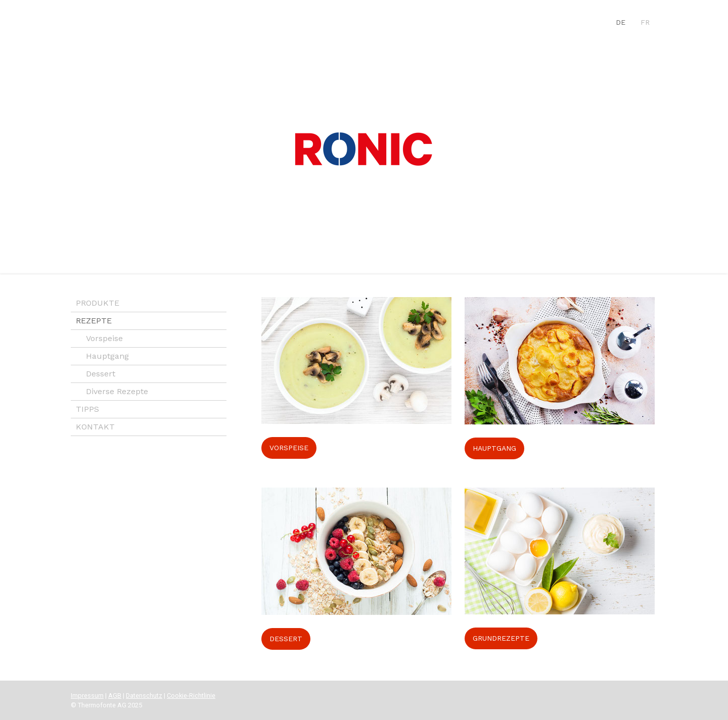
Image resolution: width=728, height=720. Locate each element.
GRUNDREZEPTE (501, 638)
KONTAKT (95, 427)
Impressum (87, 695)
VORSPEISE (289, 448)
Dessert (101, 374)
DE (621, 22)
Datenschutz (144, 695)
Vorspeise (104, 338)
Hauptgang (107, 356)
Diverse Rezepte (117, 391)
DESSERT (286, 639)
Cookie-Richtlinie (191, 695)
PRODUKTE (98, 303)
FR (645, 22)
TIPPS (87, 409)
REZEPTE (94, 321)
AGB (115, 695)
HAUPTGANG (494, 448)
